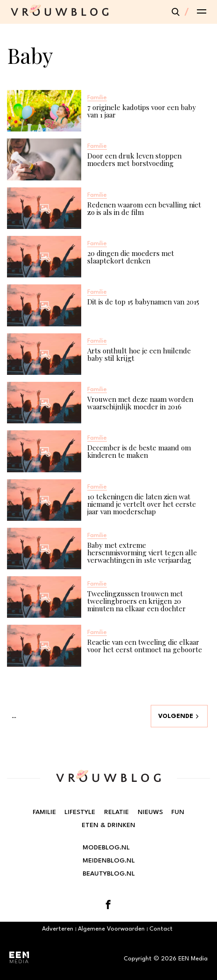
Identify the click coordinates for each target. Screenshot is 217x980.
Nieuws (150, 812)
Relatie (116, 812)
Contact (161, 929)
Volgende (176, 716)
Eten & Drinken (108, 825)
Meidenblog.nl (109, 861)
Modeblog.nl (106, 848)
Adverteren (58, 929)
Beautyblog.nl (109, 874)
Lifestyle (80, 812)
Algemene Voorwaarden (111, 929)
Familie (44, 812)
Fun (178, 812)
